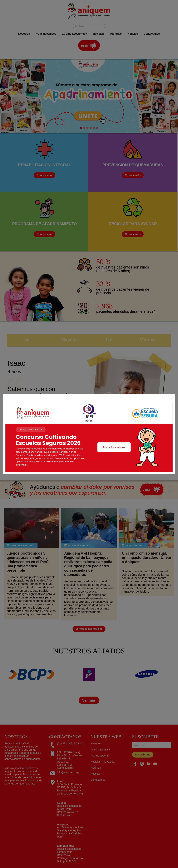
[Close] (172, 398)
